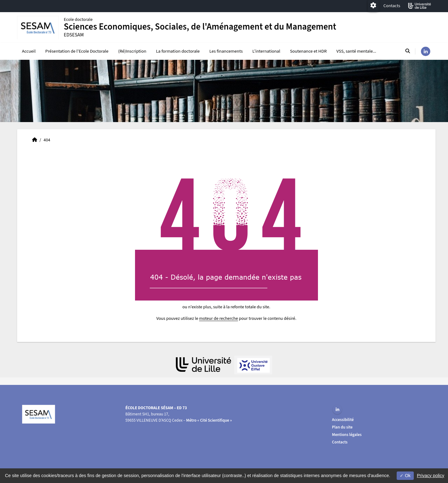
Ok (405, 476)
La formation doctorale (178, 51)
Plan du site (342, 427)
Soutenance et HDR (308, 51)
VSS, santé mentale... (356, 51)
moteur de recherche (219, 318)
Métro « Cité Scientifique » (209, 420)
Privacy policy (431, 476)
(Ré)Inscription (132, 51)
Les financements (226, 51)
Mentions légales (347, 435)
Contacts (392, 6)
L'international (266, 51)
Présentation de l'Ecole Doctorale (77, 51)
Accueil (29, 51)
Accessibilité (343, 420)
